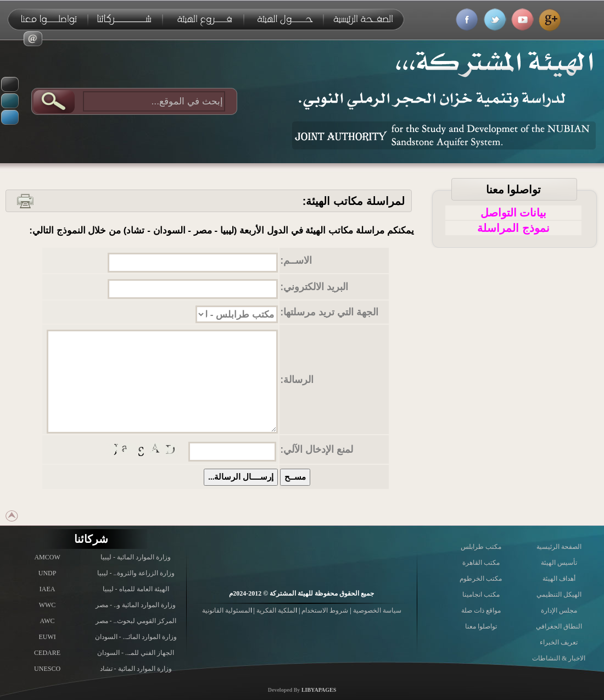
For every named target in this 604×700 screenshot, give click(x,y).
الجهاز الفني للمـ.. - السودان (136, 653)
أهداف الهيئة (559, 579)
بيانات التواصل (514, 213)
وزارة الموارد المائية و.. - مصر (136, 605)
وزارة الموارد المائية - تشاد (136, 669)
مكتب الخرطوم (481, 579)
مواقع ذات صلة (481, 610)
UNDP (47, 573)
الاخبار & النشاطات (559, 658)
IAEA (47, 589)
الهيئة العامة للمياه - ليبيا (136, 589)
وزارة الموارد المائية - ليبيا (136, 557)
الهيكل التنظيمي (559, 595)
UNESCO (47, 669)
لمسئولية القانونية (226, 610)
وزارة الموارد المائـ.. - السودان (136, 637)
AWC (47, 621)
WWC (47, 605)
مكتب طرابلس (481, 547)
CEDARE (47, 653)
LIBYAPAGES (319, 690)
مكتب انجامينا (481, 595)
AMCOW (47, 557)
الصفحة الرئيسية (559, 547)
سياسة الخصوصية (376, 610)
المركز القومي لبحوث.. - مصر (136, 621)
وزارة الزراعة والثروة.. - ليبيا (136, 573)
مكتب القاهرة (481, 563)
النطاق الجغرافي (559, 626)
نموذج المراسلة (513, 228)
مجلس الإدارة (559, 610)
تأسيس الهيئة (559, 563)
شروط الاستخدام (324, 610)
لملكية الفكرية (275, 610)
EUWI (47, 637)
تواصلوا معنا (514, 190)
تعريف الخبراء (559, 642)
